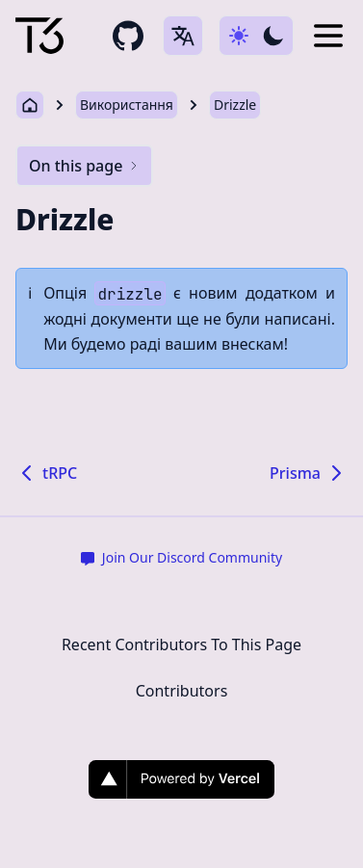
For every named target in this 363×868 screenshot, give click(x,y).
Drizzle (235, 105)
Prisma (309, 473)
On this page (84, 166)
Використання (127, 105)
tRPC (46, 473)
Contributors (182, 691)
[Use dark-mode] (256, 36)
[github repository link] (128, 36)
